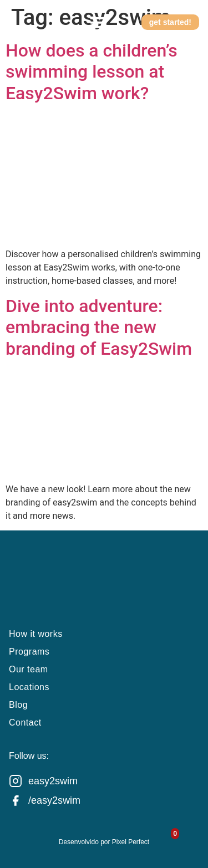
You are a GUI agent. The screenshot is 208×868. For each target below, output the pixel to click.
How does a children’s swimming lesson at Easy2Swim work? (92, 72)
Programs (29, 652)
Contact (25, 723)
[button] (98, 22)
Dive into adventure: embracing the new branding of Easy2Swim (99, 327)
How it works (36, 634)
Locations (29, 687)
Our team (29, 669)
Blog (18, 705)
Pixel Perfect (131, 842)
